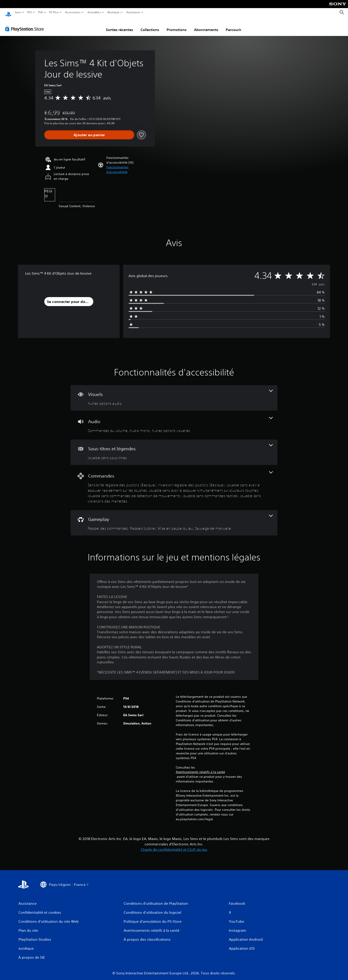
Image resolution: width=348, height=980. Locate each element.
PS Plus (54, 12)
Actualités (94, 12)
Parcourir (233, 25)
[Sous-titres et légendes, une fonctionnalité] (174, 448)
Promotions (177, 25)
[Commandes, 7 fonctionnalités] (174, 483)
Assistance (133, 12)
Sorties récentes (119, 25)
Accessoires (72, 12)
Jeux (18, 12)
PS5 (29, 12)
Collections (150, 25)
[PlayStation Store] (26, 24)
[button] (126, 165)
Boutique (114, 12)
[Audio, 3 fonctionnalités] (174, 421)
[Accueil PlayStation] (8, 12)
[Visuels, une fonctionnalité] (174, 394)
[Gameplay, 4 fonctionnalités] (174, 519)
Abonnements (206, 25)
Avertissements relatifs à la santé (200, 768)
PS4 (40, 12)
